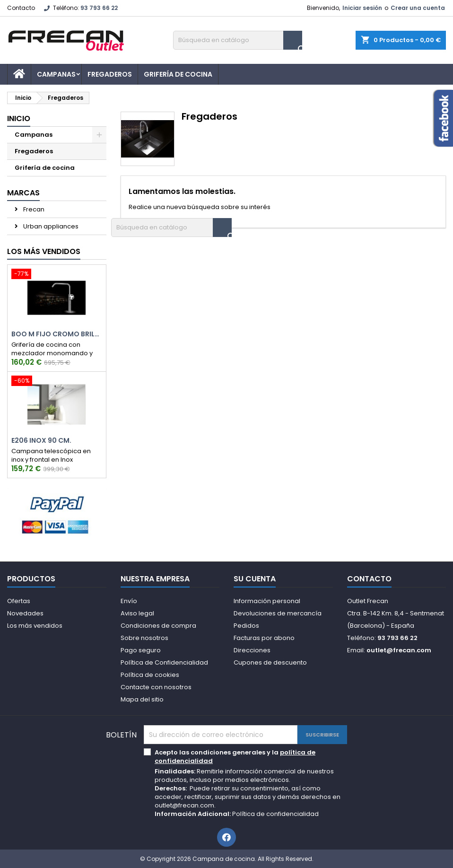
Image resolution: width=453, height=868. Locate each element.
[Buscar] (238, 40)
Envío (129, 601)
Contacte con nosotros (156, 687)
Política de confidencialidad (275, 814)
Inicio (19, 118)
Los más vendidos (44, 251)
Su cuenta (255, 579)
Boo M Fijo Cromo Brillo (57, 334)
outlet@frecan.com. (185, 805)
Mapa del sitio (142, 699)
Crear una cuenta (418, 8)
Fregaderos (110, 74)
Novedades (25, 613)
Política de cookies (150, 675)
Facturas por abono (264, 638)
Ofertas (19, 601)
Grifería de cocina (178, 74)
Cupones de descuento (270, 662)
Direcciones (252, 650)
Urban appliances (50, 226)
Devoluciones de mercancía (278, 613)
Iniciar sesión (362, 8)
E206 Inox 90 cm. (41, 441)
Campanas (56, 74)
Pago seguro (141, 650)
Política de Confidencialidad (164, 662)
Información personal (267, 601)
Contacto (21, 8)
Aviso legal (137, 613)
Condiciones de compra (158, 626)
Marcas (23, 193)
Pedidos (246, 626)
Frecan (33, 209)
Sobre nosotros (144, 638)
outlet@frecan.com (399, 650)
